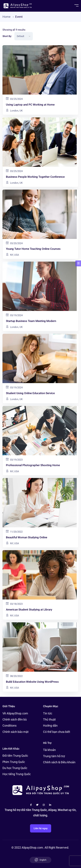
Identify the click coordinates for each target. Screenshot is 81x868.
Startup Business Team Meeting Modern (31, 321)
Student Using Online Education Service (30, 393)
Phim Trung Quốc (14, 762)
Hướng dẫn (50, 726)
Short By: (7, 36)
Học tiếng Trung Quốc (17, 774)
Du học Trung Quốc (15, 768)
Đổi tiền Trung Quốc (15, 756)
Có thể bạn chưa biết (57, 732)
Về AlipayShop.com (15, 713)
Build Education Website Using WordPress (32, 682)
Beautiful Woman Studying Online (27, 537)
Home (7, 17)
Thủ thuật (49, 719)
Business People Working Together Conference (35, 177)
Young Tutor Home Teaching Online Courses (33, 249)
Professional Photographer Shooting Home (33, 465)
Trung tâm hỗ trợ (54, 756)
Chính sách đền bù (15, 719)
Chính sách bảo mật (16, 732)
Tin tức (48, 713)
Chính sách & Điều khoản (59, 762)
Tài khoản (49, 750)
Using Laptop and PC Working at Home (30, 105)
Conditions (9, 726)
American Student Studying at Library (29, 610)
